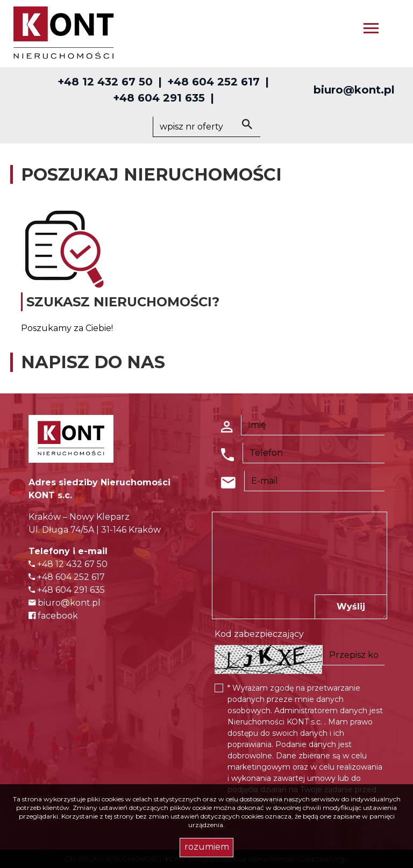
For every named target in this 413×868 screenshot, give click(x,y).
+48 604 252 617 (213, 82)
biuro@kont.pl (354, 90)
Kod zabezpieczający (259, 634)
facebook (53, 616)
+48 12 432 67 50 (105, 82)
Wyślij (351, 607)
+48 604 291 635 (159, 98)
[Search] (206, 127)
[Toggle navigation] (371, 30)
